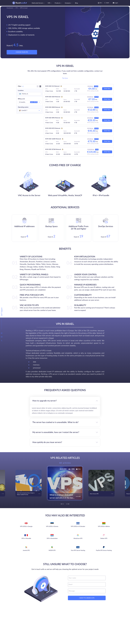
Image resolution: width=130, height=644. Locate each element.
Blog (76, 3)
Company (69, 3)
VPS (50, 3)
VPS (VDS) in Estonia (52, 526)
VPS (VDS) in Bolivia (104, 526)
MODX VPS (52, 550)
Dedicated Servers (39, 3)
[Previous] (62, 504)
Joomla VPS (26, 550)
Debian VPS (104, 538)
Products (59, 3)
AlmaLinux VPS (78, 538)
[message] (87, 591)
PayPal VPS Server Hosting (104, 550)
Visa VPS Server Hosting (78, 550)
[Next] (68, 504)
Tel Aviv (65, 78)
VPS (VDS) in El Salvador (78, 526)
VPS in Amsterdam (52, 538)
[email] (87, 584)
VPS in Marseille (26, 538)
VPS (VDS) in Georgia (26, 526)
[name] (87, 578)
